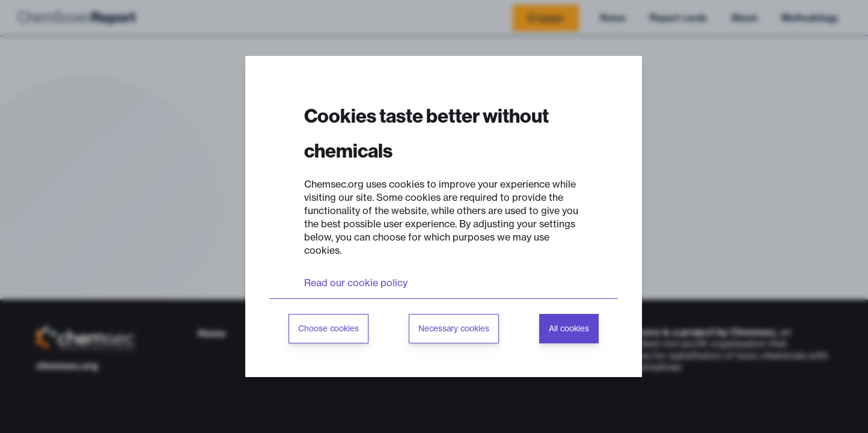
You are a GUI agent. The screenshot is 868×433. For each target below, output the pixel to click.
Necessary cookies (454, 329)
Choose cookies (329, 329)
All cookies (569, 329)
